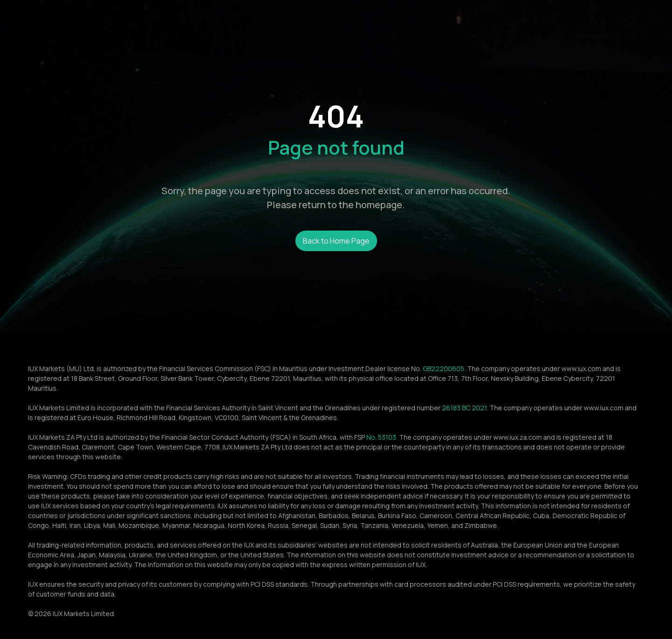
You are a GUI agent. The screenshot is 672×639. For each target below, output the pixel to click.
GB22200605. (444, 369)
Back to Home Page (336, 241)
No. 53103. (382, 437)
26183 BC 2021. (465, 408)
